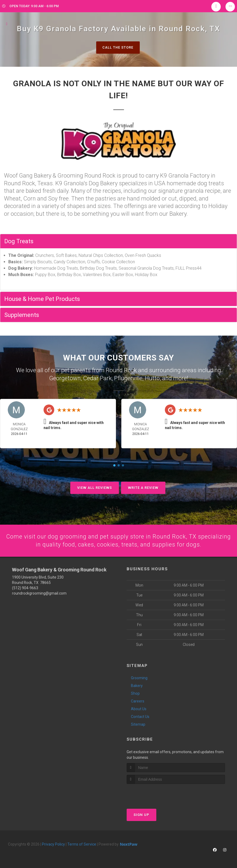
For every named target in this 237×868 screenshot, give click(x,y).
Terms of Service (82, 844)
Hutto (152, 378)
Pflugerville (128, 378)
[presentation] (155, 793)
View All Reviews (95, 487)
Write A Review (143, 487)
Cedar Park (97, 378)
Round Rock (121, 370)
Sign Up (141, 814)
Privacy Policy (53, 844)
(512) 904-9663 (25, 588)
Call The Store (118, 47)
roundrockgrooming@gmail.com (39, 593)
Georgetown (65, 378)
